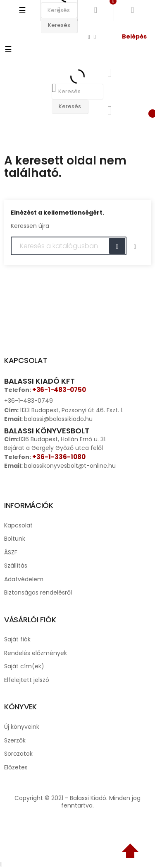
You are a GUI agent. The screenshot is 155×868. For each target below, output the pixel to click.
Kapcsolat (18, 525)
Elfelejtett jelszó (27, 680)
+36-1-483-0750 (59, 390)
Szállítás (16, 566)
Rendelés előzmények (36, 653)
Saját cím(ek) (24, 666)
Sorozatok (18, 754)
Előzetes (16, 767)
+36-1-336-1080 (59, 457)
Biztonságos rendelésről (38, 592)
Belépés (134, 36)
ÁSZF (11, 552)
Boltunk (15, 539)
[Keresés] (69, 246)
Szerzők (15, 740)
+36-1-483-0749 (29, 401)
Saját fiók (17, 639)
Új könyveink (22, 727)
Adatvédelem (24, 579)
